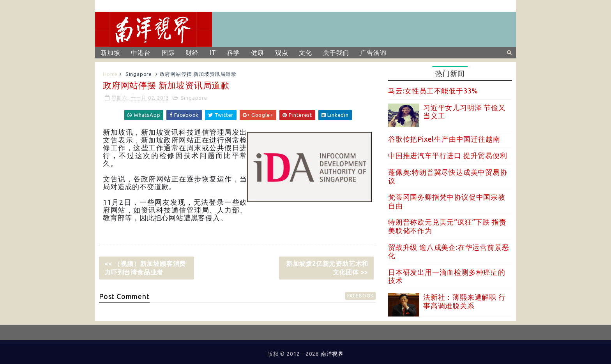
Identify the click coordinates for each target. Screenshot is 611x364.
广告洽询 (373, 53)
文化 (305, 53)
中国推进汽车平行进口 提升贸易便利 (448, 155)
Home (110, 74)
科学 (234, 53)
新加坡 (110, 53)
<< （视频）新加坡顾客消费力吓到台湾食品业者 (145, 268)
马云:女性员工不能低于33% (433, 91)
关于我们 (336, 53)
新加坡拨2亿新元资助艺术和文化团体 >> (327, 268)
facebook (360, 296)
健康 (258, 53)
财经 (192, 53)
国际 (168, 53)
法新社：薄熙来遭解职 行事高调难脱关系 (464, 301)
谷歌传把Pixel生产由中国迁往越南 (444, 139)
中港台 (141, 53)
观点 (282, 53)
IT (213, 53)
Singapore (139, 74)
